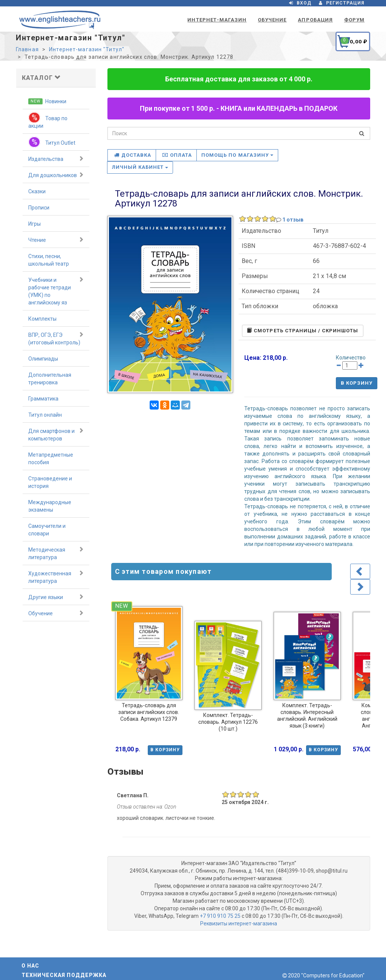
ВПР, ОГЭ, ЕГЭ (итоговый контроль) (56, 338)
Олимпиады (43, 359)
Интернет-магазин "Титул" (87, 49)
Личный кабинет (140, 167)
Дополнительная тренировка (50, 379)
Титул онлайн (45, 415)
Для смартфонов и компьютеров (56, 434)
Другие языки (56, 597)
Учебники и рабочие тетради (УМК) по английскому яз (56, 291)
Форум (354, 20)
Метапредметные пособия (51, 459)
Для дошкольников (56, 175)
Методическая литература (56, 553)
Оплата (177, 155)
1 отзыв (293, 220)
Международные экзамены (50, 506)
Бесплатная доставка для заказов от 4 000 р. (239, 79)
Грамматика (43, 399)
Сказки (37, 191)
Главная (27, 49)
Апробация (315, 20)
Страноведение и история (50, 482)
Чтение (56, 240)
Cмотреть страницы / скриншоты (303, 331)
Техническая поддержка (64, 975)
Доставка (133, 155)
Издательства (56, 159)
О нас (31, 966)
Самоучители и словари (47, 530)
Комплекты (42, 319)
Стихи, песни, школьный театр (49, 260)
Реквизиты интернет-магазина (239, 923)
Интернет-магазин (217, 20)
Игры (34, 224)
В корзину (357, 383)
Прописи (39, 208)
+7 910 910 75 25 (220, 916)
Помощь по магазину (237, 155)
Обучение (272, 20)
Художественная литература (56, 577)
